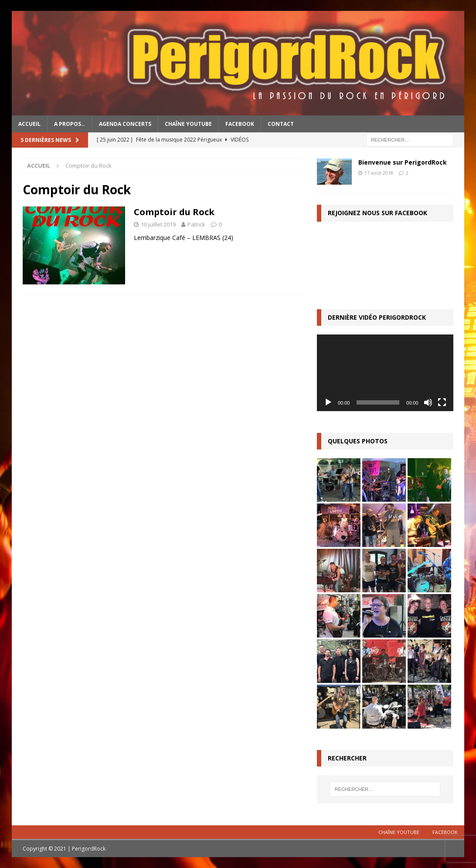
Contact (281, 124)
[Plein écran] (442, 402)
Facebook (240, 124)
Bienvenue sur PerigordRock (403, 162)
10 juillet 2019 (158, 224)
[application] (385, 373)
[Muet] (428, 402)
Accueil (29, 124)
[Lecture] (328, 402)
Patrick (196, 224)
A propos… (70, 124)
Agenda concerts (125, 124)
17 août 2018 (379, 173)
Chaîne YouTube (188, 124)
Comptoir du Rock (174, 212)
